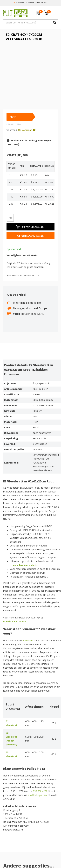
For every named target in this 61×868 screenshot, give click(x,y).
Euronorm (28, 641)
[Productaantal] (10, 218)
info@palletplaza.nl (37, 795)
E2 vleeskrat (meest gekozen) (11, 739)
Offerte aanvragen (31, 236)
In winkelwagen (30, 227)
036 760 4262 (40, 792)
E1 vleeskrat (11, 724)
